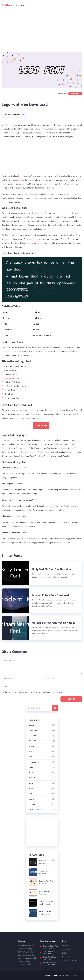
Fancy (31, 752)
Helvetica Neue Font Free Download (46, 913)
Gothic (32, 757)
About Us (65, 946)
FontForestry (9, 5)
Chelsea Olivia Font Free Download (46, 903)
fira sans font (36, 243)
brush (31, 725)
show (23, 115)
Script (31, 788)
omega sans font (17, 180)
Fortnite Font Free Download (45, 872)
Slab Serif (33, 799)
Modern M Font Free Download (51, 595)
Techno (32, 804)
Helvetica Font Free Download (46, 882)
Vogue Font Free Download (45, 893)
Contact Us (66, 949)
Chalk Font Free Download (49, 953)
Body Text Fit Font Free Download (52, 569)
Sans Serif (75, 94)
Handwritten (34, 762)
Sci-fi (31, 783)
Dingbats (32, 741)
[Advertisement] (42, 26)
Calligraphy (34, 730)
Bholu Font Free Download (49, 958)
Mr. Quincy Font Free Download (46, 862)
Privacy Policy (67, 957)
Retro (31, 773)
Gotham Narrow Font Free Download (54, 623)
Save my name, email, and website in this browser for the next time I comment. (35, 692)
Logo (31, 767)
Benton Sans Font (12, 378)
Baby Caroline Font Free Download (51, 964)
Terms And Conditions (70, 961)
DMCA (64, 953)
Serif (31, 794)
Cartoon (32, 736)
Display (32, 746)
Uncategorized (35, 810)
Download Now (41, 425)
